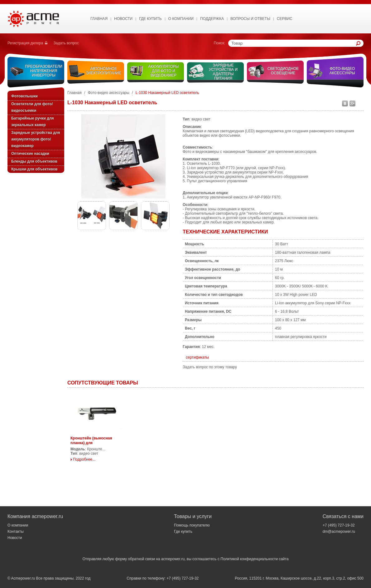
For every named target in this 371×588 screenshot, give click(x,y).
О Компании (181, 19)
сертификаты (197, 357)
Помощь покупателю (192, 525)
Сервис (285, 19)
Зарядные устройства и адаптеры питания (223, 72)
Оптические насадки (30, 154)
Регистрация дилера (25, 43)
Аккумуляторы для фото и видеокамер (163, 71)
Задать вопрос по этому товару (210, 367)
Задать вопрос (66, 43)
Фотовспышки (24, 96)
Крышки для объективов (34, 169)
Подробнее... (84, 459)
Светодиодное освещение (283, 71)
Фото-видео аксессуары (342, 71)
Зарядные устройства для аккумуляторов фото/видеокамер (36, 139)
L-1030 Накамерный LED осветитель (167, 93)
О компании (18, 525)
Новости (123, 19)
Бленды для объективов (34, 161)
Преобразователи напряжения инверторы (44, 71)
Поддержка (212, 19)
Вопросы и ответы (250, 19)
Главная (99, 19)
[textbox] (294, 43)
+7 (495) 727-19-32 (339, 525)
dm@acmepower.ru (339, 532)
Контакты (16, 532)
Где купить (150, 19)
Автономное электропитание (104, 71)
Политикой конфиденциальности (249, 559)
